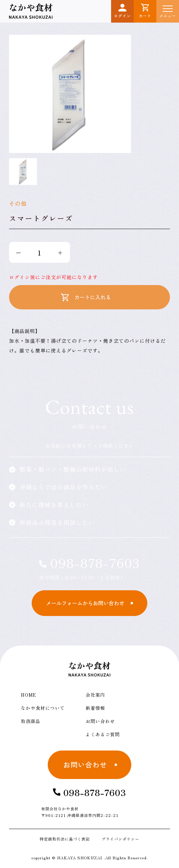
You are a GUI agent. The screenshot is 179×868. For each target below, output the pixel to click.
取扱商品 (31, 721)
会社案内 (95, 695)
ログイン (123, 11)
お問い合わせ (100, 721)
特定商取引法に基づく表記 (65, 839)
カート (145, 11)
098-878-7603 (89, 562)
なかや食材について (43, 708)
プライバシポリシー (120, 839)
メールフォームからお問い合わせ (85, 603)
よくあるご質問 (103, 734)
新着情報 (95, 708)
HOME (29, 695)
